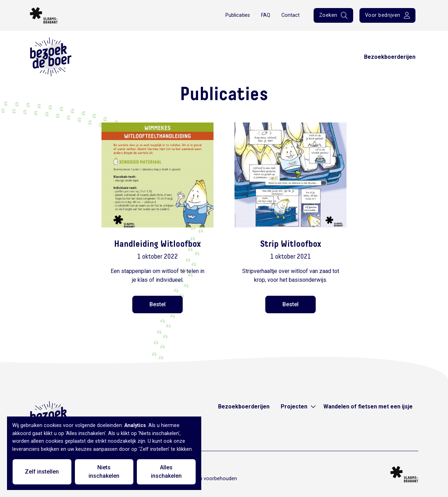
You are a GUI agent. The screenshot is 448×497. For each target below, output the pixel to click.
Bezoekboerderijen (390, 57)
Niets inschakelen (104, 472)
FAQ (266, 15)
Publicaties (238, 15)
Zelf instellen (42, 472)
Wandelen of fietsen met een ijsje (368, 407)
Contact (290, 15)
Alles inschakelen (166, 472)
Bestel (157, 304)
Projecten (294, 407)
